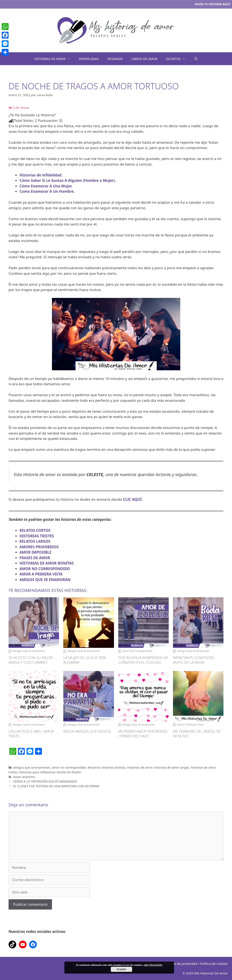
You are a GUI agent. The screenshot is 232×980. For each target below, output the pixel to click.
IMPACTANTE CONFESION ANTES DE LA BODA (193, 660)
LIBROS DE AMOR (144, 59)
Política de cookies (214, 964)
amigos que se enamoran (32, 767)
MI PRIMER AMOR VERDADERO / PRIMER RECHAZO (143, 734)
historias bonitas (114, 767)
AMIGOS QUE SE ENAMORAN (45, 580)
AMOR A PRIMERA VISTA (41, 574)
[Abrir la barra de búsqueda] (196, 59)
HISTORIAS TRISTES (37, 536)
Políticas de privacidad (181, 964)
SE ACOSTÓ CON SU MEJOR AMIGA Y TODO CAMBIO (31, 660)
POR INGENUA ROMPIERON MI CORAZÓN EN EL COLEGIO (143, 660)
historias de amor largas (171, 767)
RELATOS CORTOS (35, 530)
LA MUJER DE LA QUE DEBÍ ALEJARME (85, 660)
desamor (94, 767)
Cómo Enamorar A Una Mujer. (46, 186)
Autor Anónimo (24, 777)
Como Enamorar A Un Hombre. (47, 191)
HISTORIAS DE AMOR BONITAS (47, 563)
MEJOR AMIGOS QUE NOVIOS (87, 731)
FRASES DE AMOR (35, 558)
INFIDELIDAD (89, 59)
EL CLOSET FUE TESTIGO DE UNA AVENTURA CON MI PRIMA (56, 786)
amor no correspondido (69, 767)
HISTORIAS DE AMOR (54, 59)
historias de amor (140, 767)
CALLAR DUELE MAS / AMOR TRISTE (31, 734)
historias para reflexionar (37, 772)
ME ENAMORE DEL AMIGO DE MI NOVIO (197, 734)
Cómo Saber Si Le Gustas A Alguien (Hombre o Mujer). (68, 180)
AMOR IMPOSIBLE (35, 552)
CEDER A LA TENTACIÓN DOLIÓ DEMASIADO (45, 781)
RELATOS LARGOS (35, 541)
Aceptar (121, 969)
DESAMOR (115, 59)
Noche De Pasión (69, 772)
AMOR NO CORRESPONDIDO (45, 569)
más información (153, 965)
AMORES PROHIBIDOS (39, 547)
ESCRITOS (178, 59)
